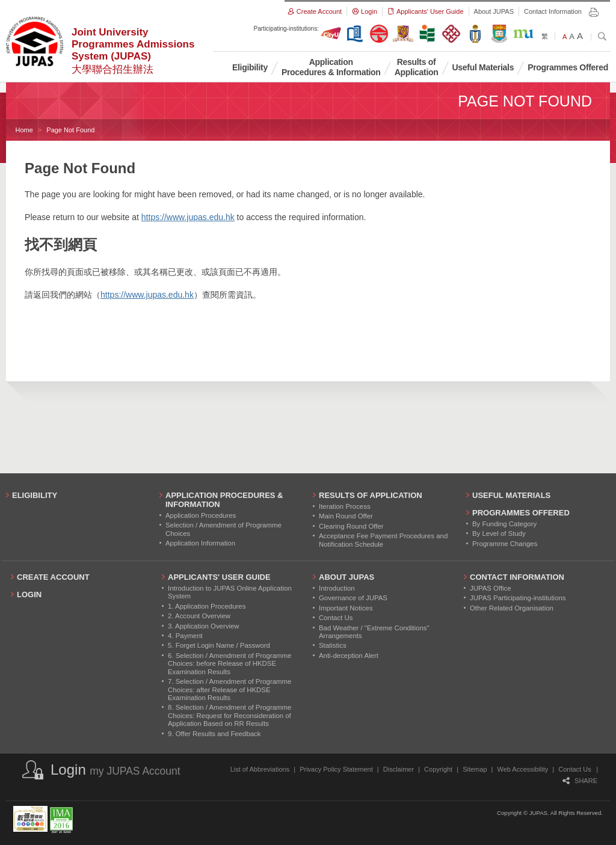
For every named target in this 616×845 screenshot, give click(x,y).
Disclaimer (399, 769)
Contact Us (574, 769)
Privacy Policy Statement (336, 769)
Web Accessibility (523, 769)
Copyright (438, 769)
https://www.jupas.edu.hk (188, 217)
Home (24, 130)
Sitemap (475, 769)
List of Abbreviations (260, 769)
